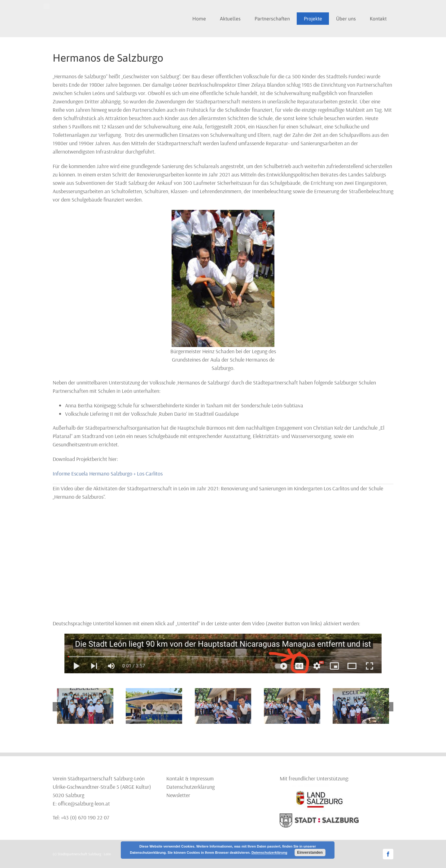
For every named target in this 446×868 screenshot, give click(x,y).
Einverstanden (310, 853)
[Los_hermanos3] (361, 692)
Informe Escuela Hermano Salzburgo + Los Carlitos (108, 473)
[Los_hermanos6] (85, 692)
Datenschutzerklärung (190, 787)
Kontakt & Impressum (190, 778)
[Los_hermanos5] (154, 692)
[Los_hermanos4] (223, 692)
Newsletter (178, 795)
